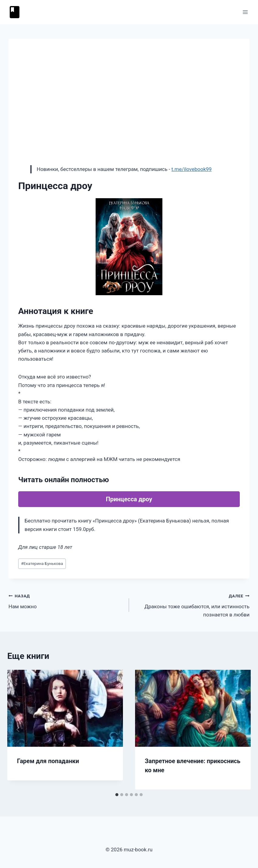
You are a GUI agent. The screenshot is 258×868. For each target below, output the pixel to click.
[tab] (117, 795)
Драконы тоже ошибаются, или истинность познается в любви (192, 605)
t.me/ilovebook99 (192, 169)
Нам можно (66, 601)
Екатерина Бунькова (42, 563)
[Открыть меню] (245, 12)
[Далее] (240, 729)
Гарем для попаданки (48, 761)
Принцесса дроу (129, 499)
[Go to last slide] (18, 729)
